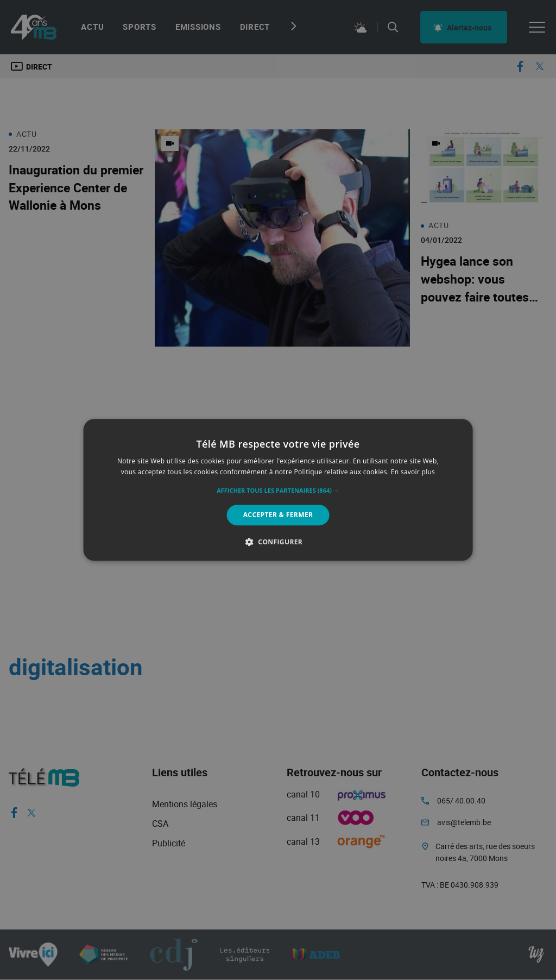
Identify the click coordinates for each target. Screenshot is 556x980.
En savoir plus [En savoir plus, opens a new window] (413, 472)
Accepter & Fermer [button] (278, 515)
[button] (278, 491)
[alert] (278, 490)
